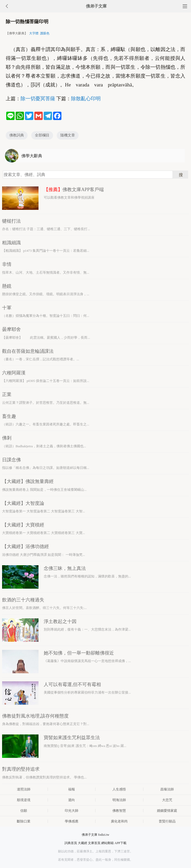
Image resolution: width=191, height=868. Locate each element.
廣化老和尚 (119, 821)
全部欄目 (42, 135)
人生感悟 (119, 789)
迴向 (72, 800)
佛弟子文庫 (96, 6)
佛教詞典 (17, 135)
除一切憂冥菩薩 (38, 99)
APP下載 (120, 843)
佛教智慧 (119, 811)
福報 (72, 789)
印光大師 (72, 811)
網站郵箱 (107, 843)
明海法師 (119, 800)
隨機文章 (68, 135)
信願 (24, 811)
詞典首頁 (71, 843)
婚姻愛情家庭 (167, 811)
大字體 (34, 33)
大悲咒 (167, 800)
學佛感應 (72, 821)
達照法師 (24, 789)
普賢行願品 (167, 821)
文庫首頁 (94, 843)
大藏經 (82, 843)
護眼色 (45, 33)
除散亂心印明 (86, 99)
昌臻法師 (167, 789)
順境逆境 (24, 800)
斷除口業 (24, 821)
